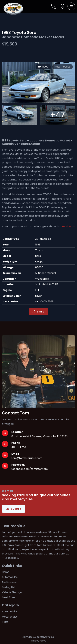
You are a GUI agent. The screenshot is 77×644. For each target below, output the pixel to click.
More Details (14, 509)
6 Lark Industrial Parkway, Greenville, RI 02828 (39, 436)
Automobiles (10, 577)
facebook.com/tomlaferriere (30, 469)
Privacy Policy (39, 641)
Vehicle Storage (12, 592)
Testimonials (10, 582)
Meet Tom (8, 597)
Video (43, 67)
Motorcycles (10, 617)
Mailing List (8, 587)
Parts (5, 622)
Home (6, 572)
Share (41, 312)
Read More (68, 226)
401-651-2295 (20, 447)
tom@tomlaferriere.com (27, 458)
